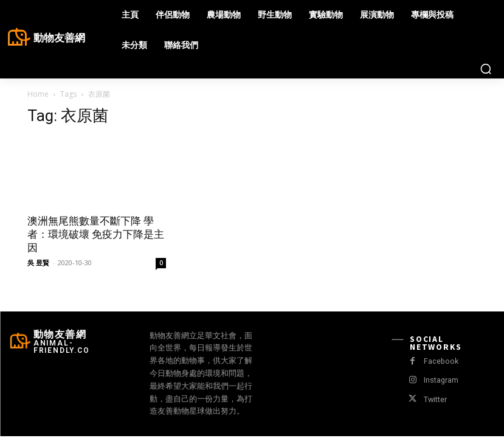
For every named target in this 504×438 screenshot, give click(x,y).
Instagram (440, 380)
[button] (486, 69)
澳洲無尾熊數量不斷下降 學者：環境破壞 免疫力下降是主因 (96, 234)
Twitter (434, 399)
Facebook (440, 361)
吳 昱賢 (38, 262)
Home (38, 94)
